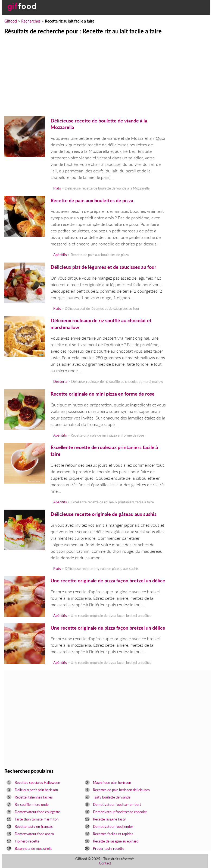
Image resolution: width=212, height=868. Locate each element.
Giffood (11, 21)
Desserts (60, 381)
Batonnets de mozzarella (33, 848)
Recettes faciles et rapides (113, 834)
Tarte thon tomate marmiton (37, 819)
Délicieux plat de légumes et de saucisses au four (103, 267)
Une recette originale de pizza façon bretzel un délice (108, 581)
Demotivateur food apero (34, 834)
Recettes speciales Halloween (37, 782)
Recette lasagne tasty (109, 819)
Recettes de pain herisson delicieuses (121, 790)
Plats (57, 188)
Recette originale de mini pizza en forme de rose (103, 394)
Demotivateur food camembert (117, 804)
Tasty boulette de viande (112, 797)
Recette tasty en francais (34, 826)
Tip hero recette (27, 841)
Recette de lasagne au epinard (116, 841)
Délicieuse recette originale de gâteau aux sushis (104, 514)
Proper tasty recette (109, 848)
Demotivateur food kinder (113, 826)
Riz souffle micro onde (32, 804)
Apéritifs (60, 255)
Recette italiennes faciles (34, 797)
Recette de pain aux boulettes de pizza (92, 201)
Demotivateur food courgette (37, 812)
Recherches (31, 21)
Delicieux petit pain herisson (36, 790)
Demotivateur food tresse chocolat (120, 812)
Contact (105, 863)
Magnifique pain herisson (112, 782)
